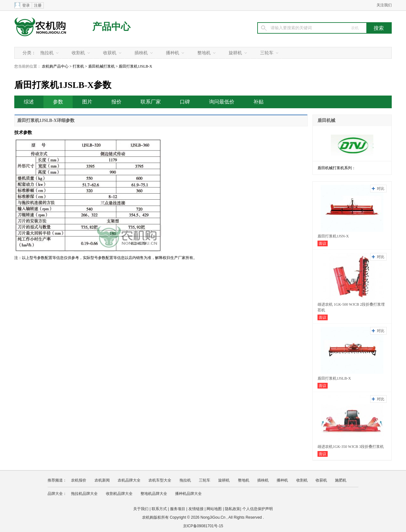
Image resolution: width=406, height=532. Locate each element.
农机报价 (79, 480)
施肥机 (341, 480)
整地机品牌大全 (154, 494)
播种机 (173, 53)
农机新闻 (102, 480)
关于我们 (141, 509)
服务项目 (178, 509)
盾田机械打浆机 (101, 66)
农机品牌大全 (129, 480)
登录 (26, 5)
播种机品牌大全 (188, 494)
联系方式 (159, 509)
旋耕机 (235, 53)
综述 (29, 102)
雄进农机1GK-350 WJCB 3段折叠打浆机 (351, 447)
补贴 (259, 102)
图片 (87, 102)
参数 (58, 102)
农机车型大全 (160, 480)
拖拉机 (47, 53)
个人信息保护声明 (258, 509)
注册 (38, 5)
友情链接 (196, 509)
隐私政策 (232, 509)
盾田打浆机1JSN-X (333, 236)
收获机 (110, 53)
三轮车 (267, 53)
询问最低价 (222, 102)
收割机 (78, 53)
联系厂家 (151, 102)
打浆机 (78, 66)
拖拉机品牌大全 (84, 494)
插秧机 (141, 53)
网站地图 (214, 509)
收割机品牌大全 (119, 494)
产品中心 (111, 27)
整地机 (204, 53)
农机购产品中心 (55, 66)
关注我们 (384, 5)
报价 (116, 102)
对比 (381, 189)
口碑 (185, 102)
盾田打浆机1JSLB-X (334, 378)
